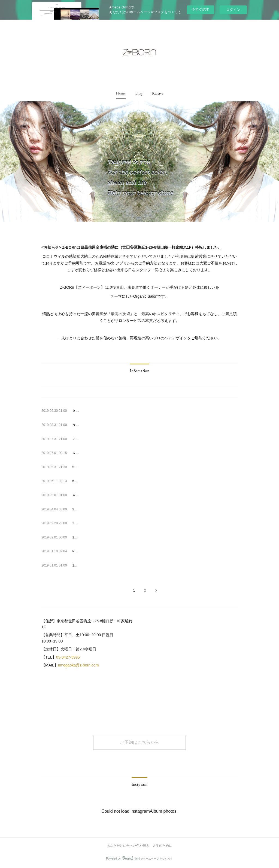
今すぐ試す (200, 9)
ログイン (233, 10)
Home (121, 93)
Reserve (158, 93)
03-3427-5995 (68, 657)
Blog (139, 93)
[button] (121, 93)
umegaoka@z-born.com (78, 665)
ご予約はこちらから (139, 742)
